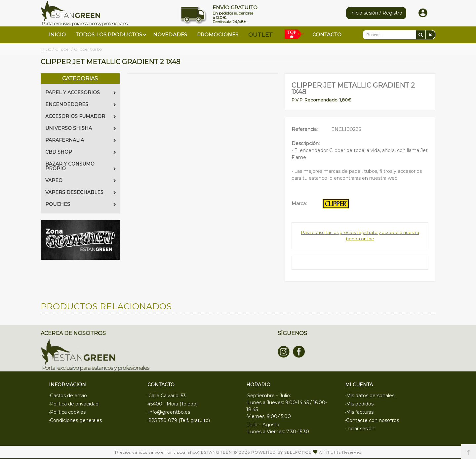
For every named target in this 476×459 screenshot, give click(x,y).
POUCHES (81, 204)
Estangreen (217, 452)
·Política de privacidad (74, 404)
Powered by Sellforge (281, 452)
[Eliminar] (430, 35)
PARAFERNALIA (81, 140)
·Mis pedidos (359, 404)
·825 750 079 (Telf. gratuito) (179, 420)
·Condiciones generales (75, 420)
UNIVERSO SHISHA (81, 128)
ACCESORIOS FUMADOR (81, 116)
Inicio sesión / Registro (376, 13)
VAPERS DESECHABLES (81, 192)
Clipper (63, 49)
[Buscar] (421, 35)
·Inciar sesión (360, 429)
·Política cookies (67, 412)
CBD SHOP (81, 152)
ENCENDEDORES (81, 104)
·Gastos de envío (68, 396)
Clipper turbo (88, 49)
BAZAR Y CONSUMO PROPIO (81, 166)
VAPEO (81, 180)
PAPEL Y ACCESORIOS (81, 93)
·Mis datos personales (370, 396)
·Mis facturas (359, 412)
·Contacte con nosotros (372, 420)
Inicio (46, 49)
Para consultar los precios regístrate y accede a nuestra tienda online (360, 236)
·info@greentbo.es (169, 412)
